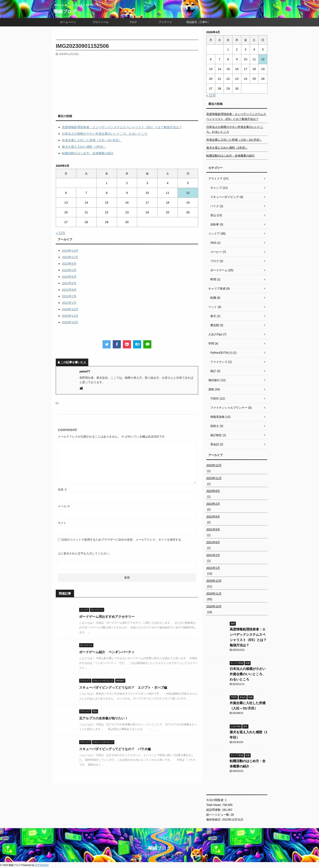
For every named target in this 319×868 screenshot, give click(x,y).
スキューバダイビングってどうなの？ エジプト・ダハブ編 (123, 687)
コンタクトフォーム (145, 838)
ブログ (133, 22)
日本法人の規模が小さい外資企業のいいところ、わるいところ (105, 134)
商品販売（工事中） (198, 22)
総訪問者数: (214, 810)
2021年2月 (69, 296)
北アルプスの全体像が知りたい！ (104, 718)
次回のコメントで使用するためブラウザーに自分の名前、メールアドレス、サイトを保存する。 (123, 540)
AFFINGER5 (42, 865)
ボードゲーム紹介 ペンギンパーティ (107, 652)
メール (64, 506)
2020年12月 (70, 309)
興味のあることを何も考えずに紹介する (159, 855)
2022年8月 (69, 277)
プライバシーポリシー (173, 838)
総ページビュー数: (218, 815)
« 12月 (61, 233)
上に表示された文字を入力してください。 (85, 553)
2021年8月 (69, 290)
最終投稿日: (214, 820)
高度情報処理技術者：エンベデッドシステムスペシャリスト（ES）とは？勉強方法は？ (122, 127)
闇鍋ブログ (65, 12)
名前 (62, 489)
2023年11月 (70, 257)
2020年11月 (70, 316)
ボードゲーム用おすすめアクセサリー (107, 617)
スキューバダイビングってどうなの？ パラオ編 (115, 749)
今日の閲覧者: (216, 800)
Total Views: (214, 805)
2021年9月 (69, 283)
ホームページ (68, 22)
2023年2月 (69, 270)
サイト (62, 523)
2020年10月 (70, 322)
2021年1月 (69, 303)
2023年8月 (69, 264)
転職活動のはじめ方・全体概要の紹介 (88, 153)
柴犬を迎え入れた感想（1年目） (84, 147)
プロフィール (101, 22)
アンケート (166, 22)
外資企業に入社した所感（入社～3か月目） (92, 140)
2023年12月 (70, 251)
